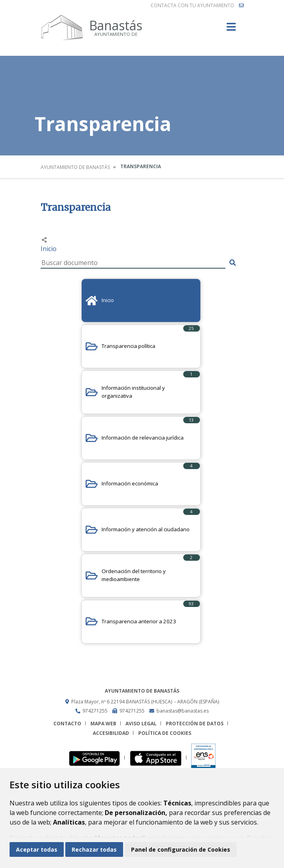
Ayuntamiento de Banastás (75, 167)
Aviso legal (141, 724)
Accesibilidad (111, 733)
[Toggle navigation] (231, 29)
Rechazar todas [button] (94, 849)
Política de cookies (165, 733)
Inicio (49, 249)
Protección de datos (195, 724)
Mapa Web (103, 724)
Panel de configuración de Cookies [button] (181, 849)
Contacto (67, 724)
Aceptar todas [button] (37, 849)
